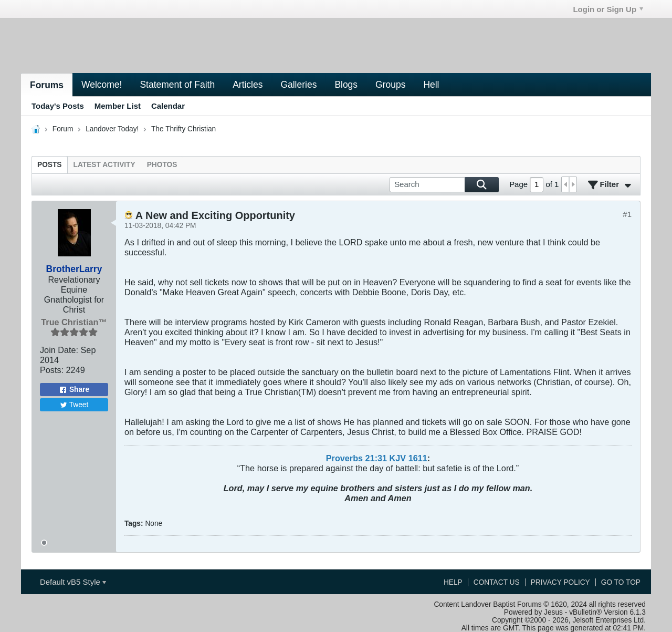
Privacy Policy (560, 582)
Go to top (621, 582)
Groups (390, 85)
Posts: (52, 370)
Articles (248, 85)
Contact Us (497, 582)
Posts (50, 165)
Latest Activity (104, 165)
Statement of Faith (177, 85)
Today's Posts (58, 106)
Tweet (74, 405)
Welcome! (102, 85)
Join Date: (59, 350)
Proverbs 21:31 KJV (366, 458)
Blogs (346, 85)
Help (453, 582)
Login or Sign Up (608, 9)
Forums (47, 85)
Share (74, 390)
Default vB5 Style (73, 582)
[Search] (444, 185)
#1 (627, 214)
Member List (118, 106)
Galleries (298, 85)
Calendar (168, 106)
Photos (162, 165)
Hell (431, 85)
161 (416, 458)
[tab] (50, 165)
